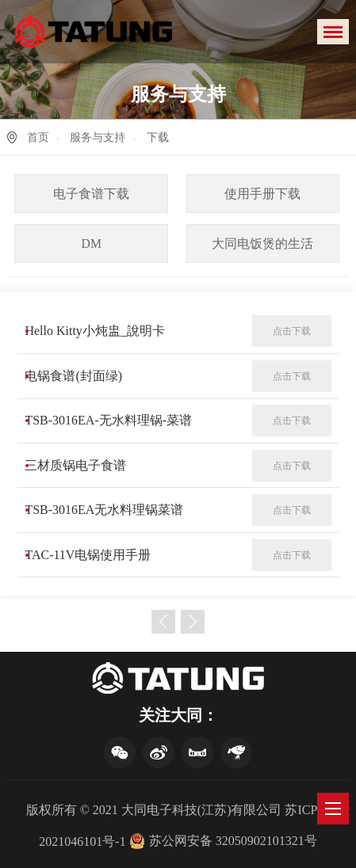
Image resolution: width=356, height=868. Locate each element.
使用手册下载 (262, 194)
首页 (38, 137)
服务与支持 (98, 137)
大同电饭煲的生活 (262, 244)
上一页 (163, 622)
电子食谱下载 (91, 194)
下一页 (193, 622)
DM (92, 244)
